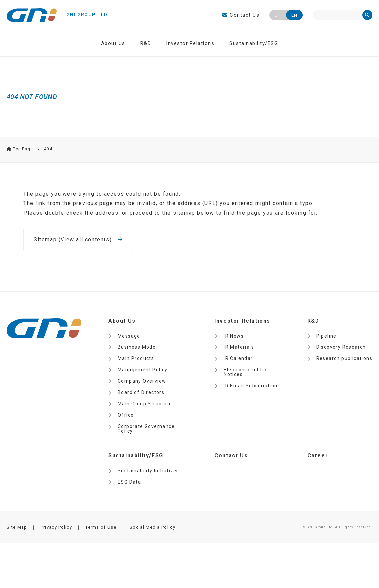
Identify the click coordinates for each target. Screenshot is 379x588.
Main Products (136, 358)
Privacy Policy (56, 527)
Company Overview (142, 381)
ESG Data (129, 482)
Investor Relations (190, 43)
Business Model (137, 347)
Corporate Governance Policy (146, 429)
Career (318, 456)
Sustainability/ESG (254, 43)
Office (126, 415)
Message (129, 336)
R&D (146, 43)
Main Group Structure (145, 404)
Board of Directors (141, 392)
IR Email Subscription (251, 386)
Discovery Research (341, 347)
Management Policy (143, 370)
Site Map (17, 527)
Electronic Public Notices (245, 372)
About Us (113, 43)
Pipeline (327, 336)
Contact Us (241, 15)
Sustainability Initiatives (148, 471)
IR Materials (239, 347)
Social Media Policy (152, 527)
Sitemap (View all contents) (78, 239)
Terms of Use (101, 527)
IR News (234, 336)
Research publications (344, 358)
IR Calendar (238, 358)
